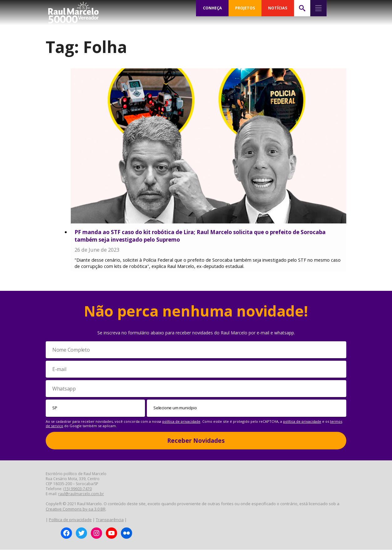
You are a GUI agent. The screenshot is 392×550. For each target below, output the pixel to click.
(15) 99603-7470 (77, 489)
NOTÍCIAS (278, 8)
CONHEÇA (212, 8)
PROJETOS (245, 8)
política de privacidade (181, 421)
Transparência (110, 520)
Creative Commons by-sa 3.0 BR (76, 509)
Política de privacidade (70, 520)
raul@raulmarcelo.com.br (81, 494)
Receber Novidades (196, 441)
